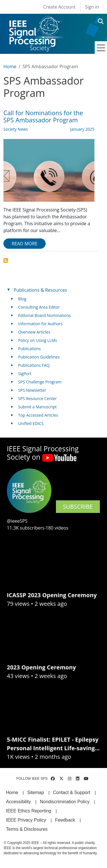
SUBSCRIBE (78, 507)
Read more (25, 244)
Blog (22, 299)
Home (10, 66)
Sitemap (36, 792)
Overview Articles (34, 332)
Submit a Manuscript (38, 407)
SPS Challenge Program (40, 382)
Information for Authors (41, 324)
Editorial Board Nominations (45, 315)
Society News (16, 129)
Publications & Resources (40, 290)
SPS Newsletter (32, 390)
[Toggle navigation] (101, 48)
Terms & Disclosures (27, 829)
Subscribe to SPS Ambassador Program (6, 260)
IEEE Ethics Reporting (29, 811)
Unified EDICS (31, 423)
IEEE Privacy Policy (26, 820)
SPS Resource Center (38, 398)
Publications (30, 349)
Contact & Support (71, 792)
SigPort (25, 374)
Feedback (65, 820)
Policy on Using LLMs (38, 340)
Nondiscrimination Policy (65, 802)
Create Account (59, 7)
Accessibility (18, 802)
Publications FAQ (34, 365)
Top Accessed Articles (38, 415)
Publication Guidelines (39, 357)
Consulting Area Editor (39, 307)
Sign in (92, 7)
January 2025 (82, 129)
